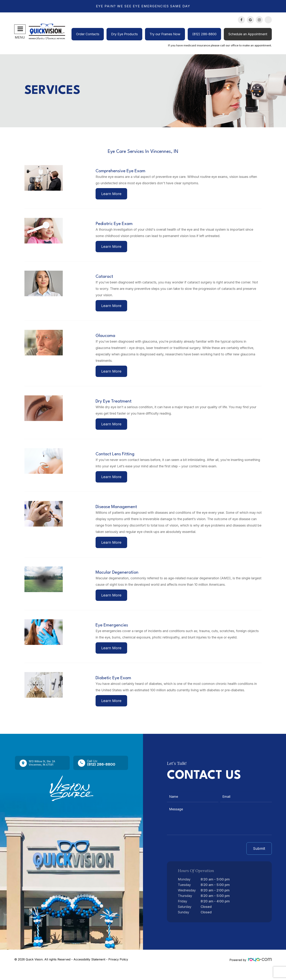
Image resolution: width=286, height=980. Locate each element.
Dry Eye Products (124, 34)
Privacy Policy (118, 970)
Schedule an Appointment (248, 34)
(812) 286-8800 (204, 34)
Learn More (112, 194)
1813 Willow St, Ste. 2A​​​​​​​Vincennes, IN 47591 (46, 774)
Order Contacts (88, 34)
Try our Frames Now (165, 34)
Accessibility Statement (89, 970)
